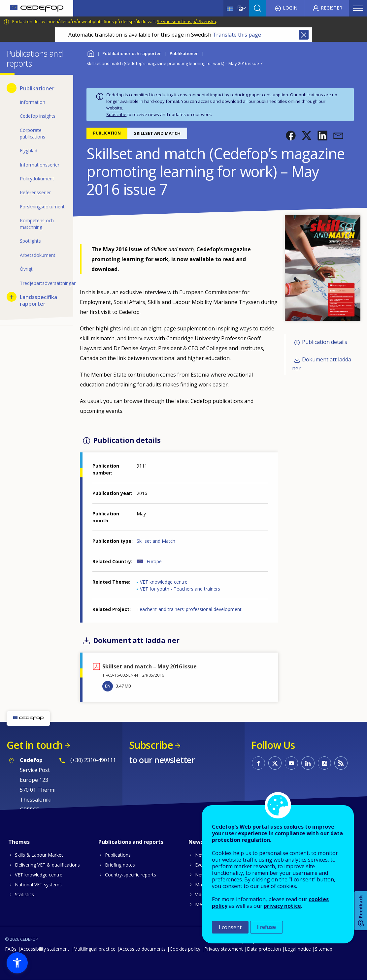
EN (108, 686)
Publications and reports (131, 842)
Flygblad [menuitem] (29, 151)
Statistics (24, 894)
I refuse (267, 927)
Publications (118, 855)
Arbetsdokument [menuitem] (38, 255)
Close (304, 35)
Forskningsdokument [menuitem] (42, 207)
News (201, 855)
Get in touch (35, 745)
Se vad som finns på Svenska (186, 21)
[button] (291, 136)
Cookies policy (185, 949)
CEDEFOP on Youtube (291, 763)
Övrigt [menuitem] (26, 269)
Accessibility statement (45, 949)
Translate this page (237, 35)
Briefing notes (120, 865)
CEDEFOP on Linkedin (308, 763)
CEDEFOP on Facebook (258, 763)
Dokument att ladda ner (322, 364)
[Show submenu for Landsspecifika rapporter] (12, 297)
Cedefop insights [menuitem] (38, 116)
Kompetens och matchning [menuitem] (37, 224)
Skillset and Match (156, 541)
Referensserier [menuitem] (35, 192)
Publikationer (184, 53)
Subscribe (116, 114)
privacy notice (282, 906)
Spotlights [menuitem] (30, 241)
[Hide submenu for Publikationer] (12, 88)
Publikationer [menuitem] (37, 88)
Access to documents (143, 949)
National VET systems (38, 885)
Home (91, 53)
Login (290, 8)
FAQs (11, 949)
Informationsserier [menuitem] (40, 165)
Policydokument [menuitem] (37, 179)
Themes (19, 842)
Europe (154, 561)
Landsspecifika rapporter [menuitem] (38, 300)
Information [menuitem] (33, 102)
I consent (230, 927)
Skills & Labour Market (39, 855)
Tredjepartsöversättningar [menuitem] (43, 283)
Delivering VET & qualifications (47, 865)
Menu (358, 8)
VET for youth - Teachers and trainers (180, 589)
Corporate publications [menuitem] (33, 133)
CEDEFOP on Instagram (324, 763)
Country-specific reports (131, 875)
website (114, 108)
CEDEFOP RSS (341, 763)
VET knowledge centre (164, 582)
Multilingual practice (94, 949)
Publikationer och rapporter (132, 53)
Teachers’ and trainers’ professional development (189, 609)
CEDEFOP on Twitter (275, 763)
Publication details (325, 342)
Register (332, 8)
